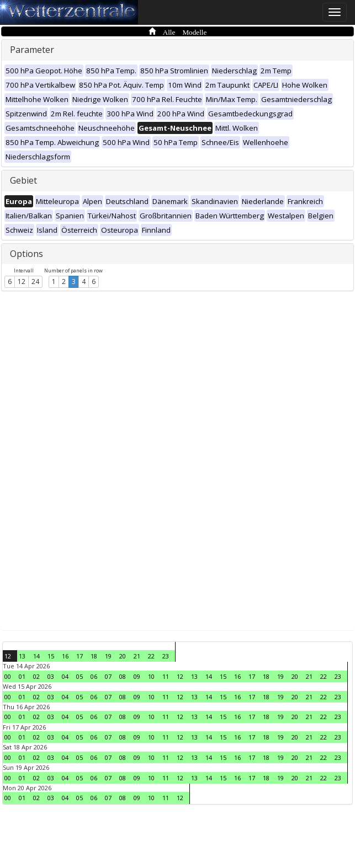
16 (65, 656)
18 (94, 656)
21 (137, 656)
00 (8, 676)
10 (151, 676)
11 (166, 676)
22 (151, 656)
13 (22, 656)
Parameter (32, 50)
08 (123, 676)
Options (27, 254)
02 (36, 676)
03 (51, 676)
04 (65, 676)
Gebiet (23, 180)
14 (36, 656)
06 (94, 676)
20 (123, 656)
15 (51, 656)
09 (137, 676)
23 (166, 656)
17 (80, 656)
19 (108, 656)
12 (22, 282)
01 (22, 676)
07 (108, 676)
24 (35, 282)
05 (80, 676)
